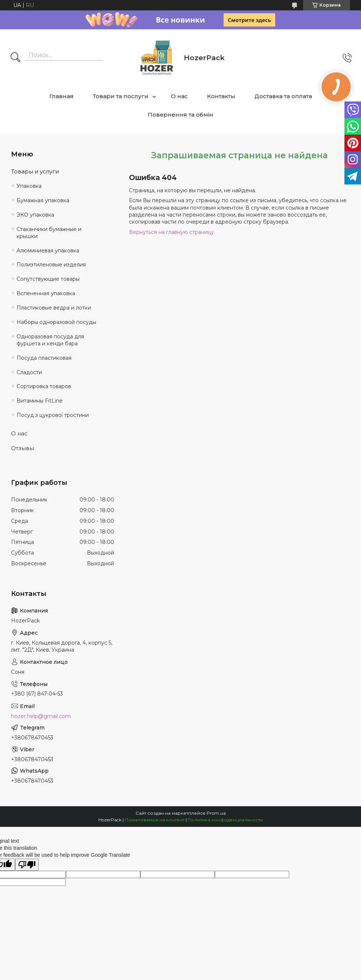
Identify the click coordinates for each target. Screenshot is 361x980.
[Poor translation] (27, 865)
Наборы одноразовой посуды (56, 322)
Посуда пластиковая (44, 358)
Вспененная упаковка (46, 293)
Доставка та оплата (283, 96)
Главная (62, 96)
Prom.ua (216, 813)
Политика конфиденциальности (225, 820)
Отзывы (22, 448)
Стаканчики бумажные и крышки (49, 233)
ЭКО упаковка (35, 215)
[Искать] (15, 58)
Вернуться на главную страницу (171, 232)
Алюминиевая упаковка (48, 251)
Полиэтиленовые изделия (51, 265)
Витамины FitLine (40, 401)
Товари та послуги (121, 96)
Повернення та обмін (180, 115)
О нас (179, 96)
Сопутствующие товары (48, 279)
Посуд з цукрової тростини (53, 415)
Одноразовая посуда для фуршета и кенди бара (50, 340)
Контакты (221, 96)
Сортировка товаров (44, 386)
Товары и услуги (35, 171)
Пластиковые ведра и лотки (54, 308)
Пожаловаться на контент (155, 820)
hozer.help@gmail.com (41, 716)
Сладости (29, 372)
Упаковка (29, 186)
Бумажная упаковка (43, 200)
